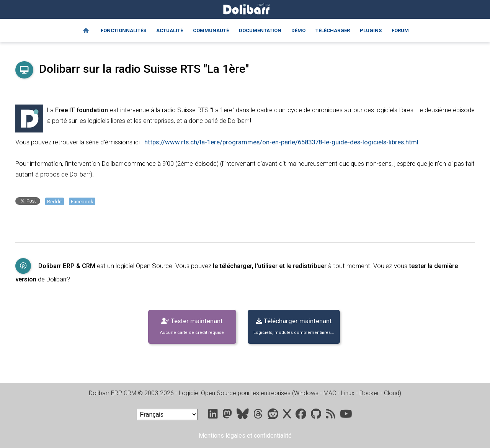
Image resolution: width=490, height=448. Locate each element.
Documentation (260, 30)
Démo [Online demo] (298, 30)
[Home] (86, 31)
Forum (400, 30)
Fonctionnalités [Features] (123, 30)
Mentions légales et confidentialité (245, 436)
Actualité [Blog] (170, 30)
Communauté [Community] (211, 30)
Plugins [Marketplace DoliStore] (371, 30)
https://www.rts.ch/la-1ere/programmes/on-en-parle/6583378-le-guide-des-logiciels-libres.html (281, 142)
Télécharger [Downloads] (333, 30)
